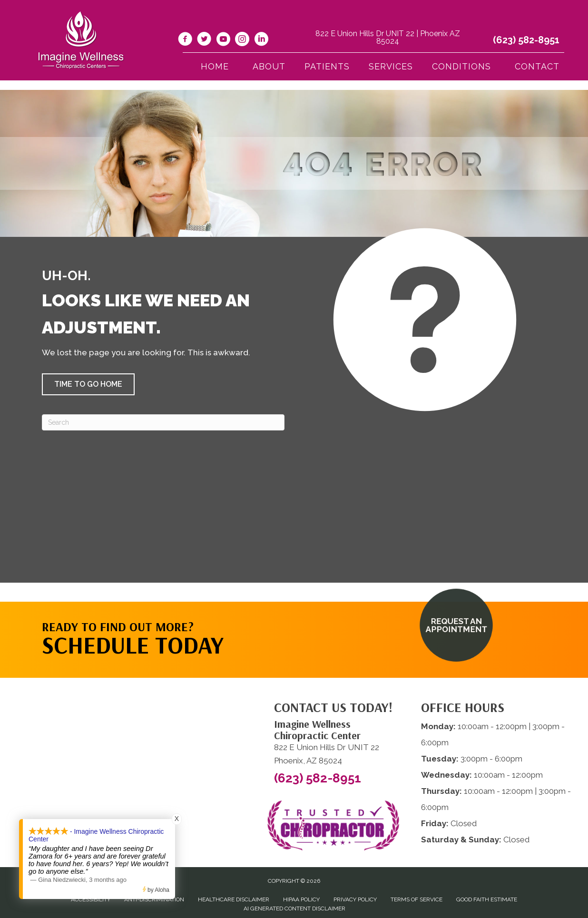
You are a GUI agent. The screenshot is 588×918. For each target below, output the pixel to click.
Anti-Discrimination (154, 899)
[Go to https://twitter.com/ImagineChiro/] (204, 40)
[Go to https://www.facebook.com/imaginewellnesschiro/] (185, 40)
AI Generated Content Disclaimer (294, 908)
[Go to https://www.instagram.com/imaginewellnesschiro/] (242, 40)
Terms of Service (416, 899)
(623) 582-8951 (526, 40)
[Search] (163, 422)
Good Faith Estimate (487, 899)
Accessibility (91, 899)
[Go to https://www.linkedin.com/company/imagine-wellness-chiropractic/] (261, 40)
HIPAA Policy (301, 899)
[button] (88, 384)
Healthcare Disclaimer (234, 899)
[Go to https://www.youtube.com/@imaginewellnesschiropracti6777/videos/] (223, 40)
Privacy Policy (355, 899)
